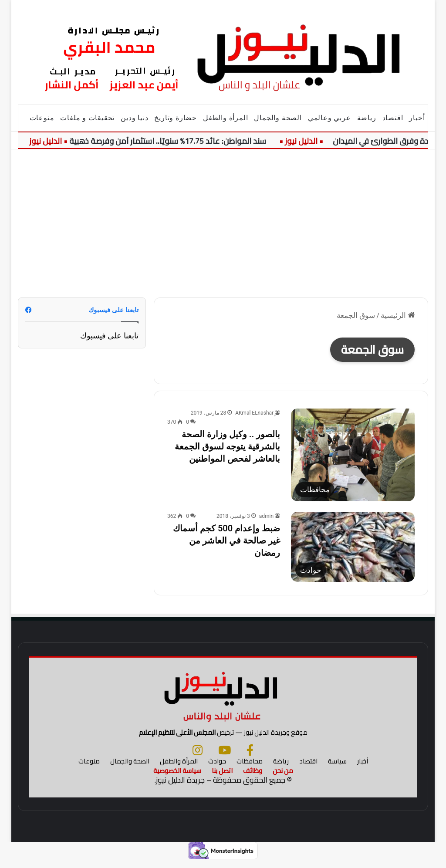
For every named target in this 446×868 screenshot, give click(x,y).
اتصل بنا (222, 778)
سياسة (337, 768)
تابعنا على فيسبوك (109, 336)
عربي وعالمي (329, 118)
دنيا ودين (134, 118)
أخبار (417, 118)
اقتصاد (393, 118)
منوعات (42, 118)
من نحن (283, 778)
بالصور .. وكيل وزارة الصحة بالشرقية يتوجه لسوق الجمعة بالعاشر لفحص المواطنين (227, 446)
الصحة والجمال (278, 118)
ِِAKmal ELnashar (254, 413)
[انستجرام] (198, 757)
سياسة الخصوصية (177, 778)
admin (266, 516)
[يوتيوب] (225, 757)
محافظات (250, 768)
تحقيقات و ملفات (87, 118)
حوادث (217, 768)
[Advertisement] (223, 223)
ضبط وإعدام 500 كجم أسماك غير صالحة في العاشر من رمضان (226, 540)
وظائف (253, 778)
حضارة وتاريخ (176, 118)
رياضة (367, 118)
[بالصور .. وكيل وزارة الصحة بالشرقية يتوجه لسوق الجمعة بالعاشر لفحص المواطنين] (353, 455)
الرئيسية (398, 315)
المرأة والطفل (225, 118)
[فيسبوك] (250, 757)
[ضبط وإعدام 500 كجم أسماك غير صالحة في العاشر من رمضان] (353, 547)
